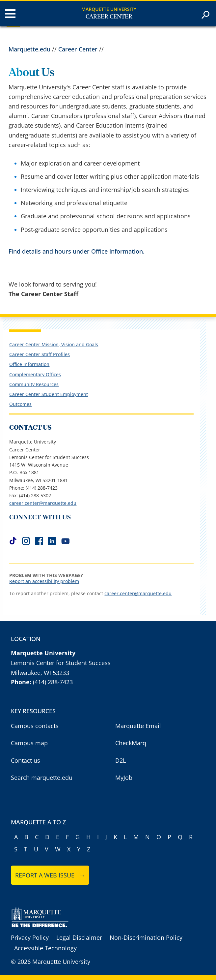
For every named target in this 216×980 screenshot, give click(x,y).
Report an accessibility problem (44, 581)
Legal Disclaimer (79, 937)
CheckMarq (131, 743)
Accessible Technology (45, 948)
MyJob (124, 778)
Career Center (109, 17)
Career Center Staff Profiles (40, 354)
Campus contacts (35, 726)
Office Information (29, 364)
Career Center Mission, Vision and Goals (54, 344)
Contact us (26, 760)
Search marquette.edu (42, 778)
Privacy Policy (30, 937)
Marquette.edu (29, 49)
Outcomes (20, 404)
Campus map (29, 743)
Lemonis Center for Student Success (61, 663)
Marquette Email (138, 726)
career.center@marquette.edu (43, 503)
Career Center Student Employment (49, 394)
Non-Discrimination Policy (146, 937)
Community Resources (34, 384)
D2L (121, 760)
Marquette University (109, 9)
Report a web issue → (50, 875)
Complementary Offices (35, 374)
